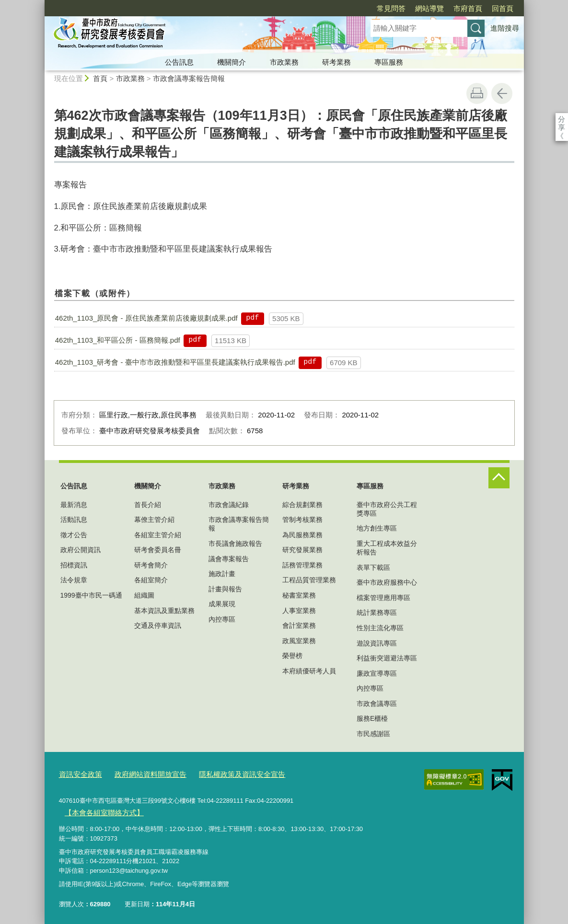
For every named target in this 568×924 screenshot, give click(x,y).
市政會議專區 (377, 704)
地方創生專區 (377, 528)
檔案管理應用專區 (383, 598)
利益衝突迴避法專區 (387, 658)
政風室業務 (299, 641)
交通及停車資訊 (158, 625)
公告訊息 (179, 62)
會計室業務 (299, 625)
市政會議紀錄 (229, 505)
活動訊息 (74, 520)
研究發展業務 (302, 550)
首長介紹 (148, 505)
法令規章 (74, 580)
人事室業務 (299, 611)
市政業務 (284, 62)
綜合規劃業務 (302, 505)
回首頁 (447, 8)
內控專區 (222, 619)
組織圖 (144, 595)
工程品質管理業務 (309, 580)
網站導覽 (374, 8)
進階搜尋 (505, 28)
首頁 (100, 78)
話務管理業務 (302, 565)
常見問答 (336, 8)
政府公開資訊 (81, 550)
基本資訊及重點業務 (164, 611)
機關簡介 (232, 62)
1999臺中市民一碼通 (91, 595)
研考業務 (336, 62)
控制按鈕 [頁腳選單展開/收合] (499, 478)
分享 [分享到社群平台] (562, 119)
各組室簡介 (151, 580)
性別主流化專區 (380, 628)
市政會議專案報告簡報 (189, 78)
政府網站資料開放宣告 (140, 774)
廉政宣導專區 (377, 673)
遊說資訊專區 (377, 643)
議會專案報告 (229, 559)
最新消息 (74, 505)
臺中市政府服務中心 (387, 582)
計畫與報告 (225, 589)
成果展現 (222, 604)
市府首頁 (413, 8)
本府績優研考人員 (309, 671)
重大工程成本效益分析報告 (387, 548)
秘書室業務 (299, 595)
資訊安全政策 (78, 774)
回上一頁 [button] (502, 93)
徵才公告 (74, 535)
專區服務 (389, 62)
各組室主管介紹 (158, 535)
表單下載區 (373, 567)
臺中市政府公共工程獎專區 (387, 509)
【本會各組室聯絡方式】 (99, 810)
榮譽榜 (292, 656)
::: (41, 4)
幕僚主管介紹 (154, 520)
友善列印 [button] (477, 93)
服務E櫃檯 (372, 718)
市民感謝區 (373, 734)
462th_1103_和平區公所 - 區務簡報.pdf (118, 340)
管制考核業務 (302, 520)
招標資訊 (74, 565)
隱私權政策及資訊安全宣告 (221, 774)
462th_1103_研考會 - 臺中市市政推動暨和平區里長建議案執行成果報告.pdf (175, 362)
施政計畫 (222, 574)
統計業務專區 (377, 612)
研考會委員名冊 (158, 550)
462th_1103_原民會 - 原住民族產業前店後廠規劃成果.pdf (146, 318)
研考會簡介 (151, 565)
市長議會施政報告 (235, 543)
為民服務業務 (302, 535)
